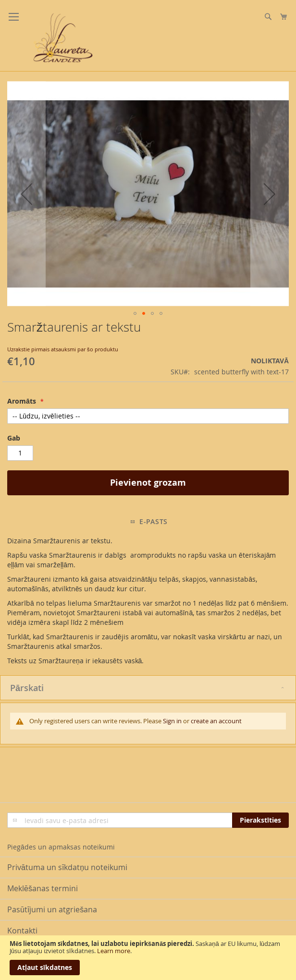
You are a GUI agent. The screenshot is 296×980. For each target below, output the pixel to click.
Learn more (114, 951)
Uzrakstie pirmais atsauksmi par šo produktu (63, 349)
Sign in (172, 721)
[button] (26, 194)
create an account (216, 721)
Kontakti (22, 931)
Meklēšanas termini (43, 888)
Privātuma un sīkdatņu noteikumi (67, 867)
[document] (148, 958)
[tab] (148, 688)
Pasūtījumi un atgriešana (52, 909)
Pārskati (27, 688)
